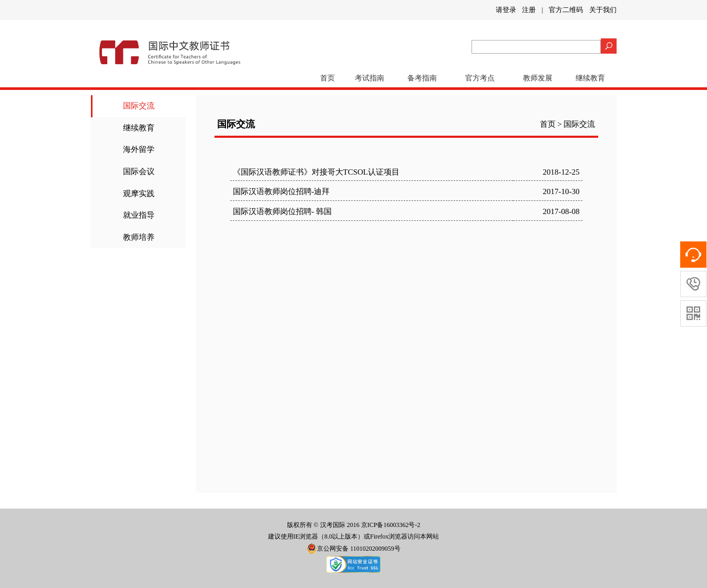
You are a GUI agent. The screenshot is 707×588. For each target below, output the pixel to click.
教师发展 (538, 78)
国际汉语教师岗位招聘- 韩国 (283, 211)
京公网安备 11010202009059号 (353, 549)
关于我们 (603, 10)
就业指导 (139, 215)
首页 (327, 78)
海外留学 (139, 149)
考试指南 (370, 78)
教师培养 (139, 237)
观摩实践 (139, 194)
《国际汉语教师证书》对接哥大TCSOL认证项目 (316, 172)
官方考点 (480, 78)
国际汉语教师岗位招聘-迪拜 (281, 191)
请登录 (506, 10)
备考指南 (422, 78)
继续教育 (590, 78)
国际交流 (139, 106)
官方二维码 (566, 10)
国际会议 (139, 171)
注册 (529, 10)
